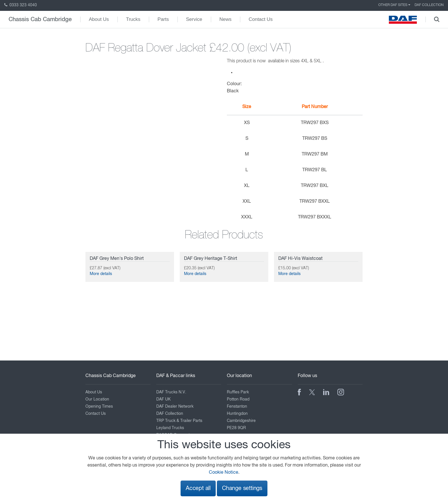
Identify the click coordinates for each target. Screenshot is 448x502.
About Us (99, 19)
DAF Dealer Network (175, 407)
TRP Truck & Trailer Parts (179, 421)
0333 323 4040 (21, 5)
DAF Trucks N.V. (171, 392)
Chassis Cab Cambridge (40, 19)
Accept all (198, 488)
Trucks (133, 19)
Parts (163, 19)
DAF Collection (429, 5)
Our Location (97, 399)
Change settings (242, 488)
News (226, 19)
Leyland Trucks (170, 428)
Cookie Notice (224, 473)
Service (194, 19)
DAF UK (163, 399)
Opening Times (99, 407)
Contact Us (261, 19)
